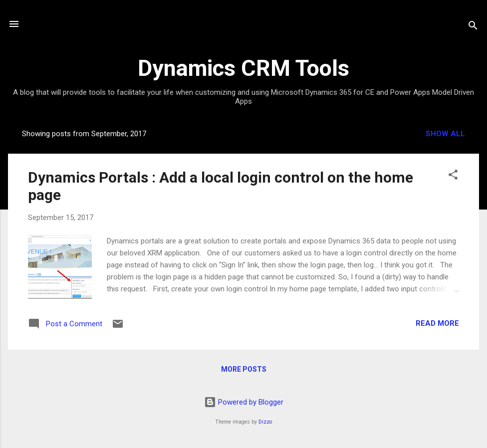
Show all (445, 134)
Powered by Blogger (244, 402)
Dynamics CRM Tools (243, 68)
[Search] (473, 27)
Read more (437, 323)
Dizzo (265, 422)
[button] (453, 176)
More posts (244, 369)
